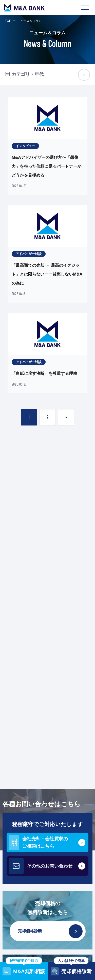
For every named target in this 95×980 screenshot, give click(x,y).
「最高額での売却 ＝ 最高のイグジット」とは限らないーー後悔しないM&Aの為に (47, 274)
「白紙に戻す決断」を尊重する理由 (44, 373)
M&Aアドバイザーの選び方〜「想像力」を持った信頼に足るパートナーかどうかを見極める (46, 166)
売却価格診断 (50, 931)
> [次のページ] (66, 417)
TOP (8, 21)
